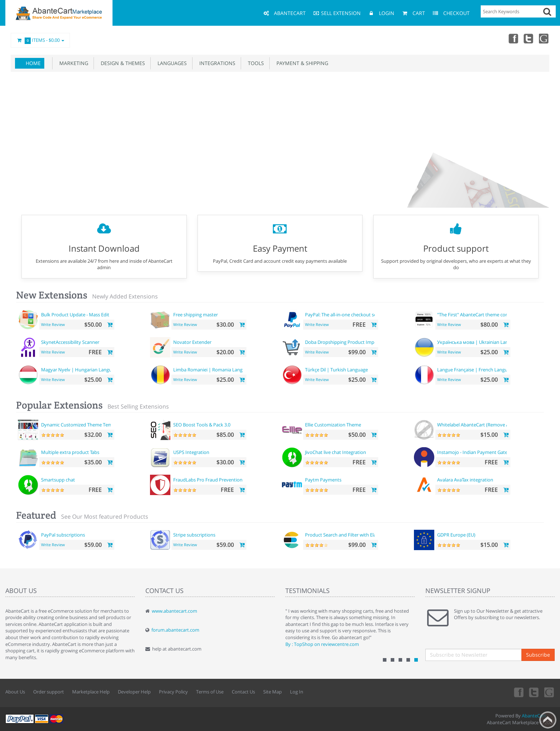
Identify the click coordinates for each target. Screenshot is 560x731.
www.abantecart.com (174, 611)
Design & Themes (121, 63)
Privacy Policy (173, 692)
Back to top (548, 720)
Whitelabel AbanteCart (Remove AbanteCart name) (491, 425)
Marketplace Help (91, 692)
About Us (15, 692)
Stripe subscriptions (194, 535)
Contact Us (243, 692)
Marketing (72, 63)
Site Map (272, 692)
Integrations (216, 63)
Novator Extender (192, 342)
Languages (171, 63)
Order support (49, 692)
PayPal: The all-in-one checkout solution (347, 315)
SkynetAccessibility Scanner (70, 342)
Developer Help (134, 692)
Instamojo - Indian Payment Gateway (477, 452)
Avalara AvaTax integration (465, 480)
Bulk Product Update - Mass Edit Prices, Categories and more (105, 315)
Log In (297, 692)
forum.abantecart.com (175, 630)
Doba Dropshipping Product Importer (345, 342)
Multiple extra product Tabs (70, 452)
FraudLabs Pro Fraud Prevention (208, 480)
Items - (40, 40)
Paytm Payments (323, 480)
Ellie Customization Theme (333, 425)
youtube (544, 38)
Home (33, 63)
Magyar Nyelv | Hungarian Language (80, 370)
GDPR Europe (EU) (456, 535)
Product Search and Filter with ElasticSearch (351, 535)
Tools (254, 63)
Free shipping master (196, 315)
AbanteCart (534, 716)
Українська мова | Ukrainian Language (479, 342)
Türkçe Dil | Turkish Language (336, 370)
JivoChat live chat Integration (336, 452)
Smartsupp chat (58, 480)
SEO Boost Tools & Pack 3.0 (202, 425)
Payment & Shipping (301, 63)
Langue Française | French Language (476, 370)
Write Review (53, 324)
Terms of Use (210, 692)
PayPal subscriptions (63, 535)
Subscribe (538, 655)
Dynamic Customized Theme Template (82, 425)
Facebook (513, 38)
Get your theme (254, 168)
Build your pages (303, 168)
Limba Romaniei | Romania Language (213, 370)
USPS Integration (191, 452)
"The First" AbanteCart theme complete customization (494, 315)
